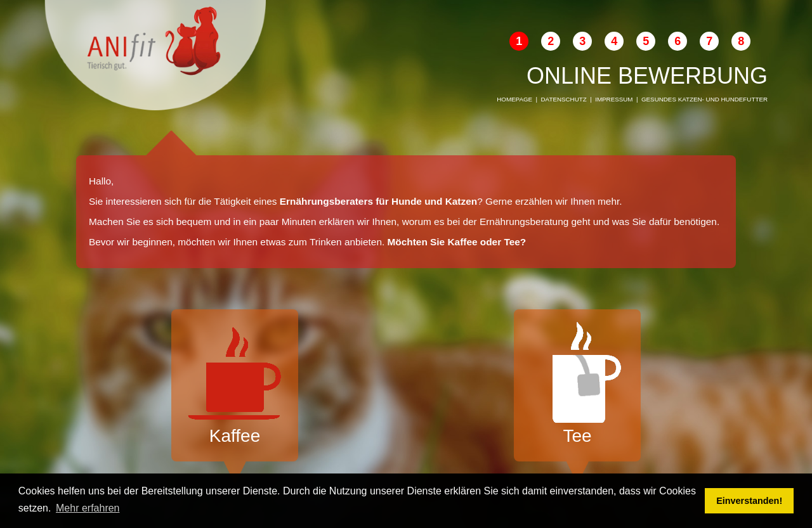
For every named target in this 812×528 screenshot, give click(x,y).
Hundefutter (744, 99)
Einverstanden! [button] (749, 501)
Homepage (514, 99)
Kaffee (235, 384)
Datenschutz (564, 99)
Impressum (614, 99)
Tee (577, 384)
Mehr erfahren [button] (88, 508)
